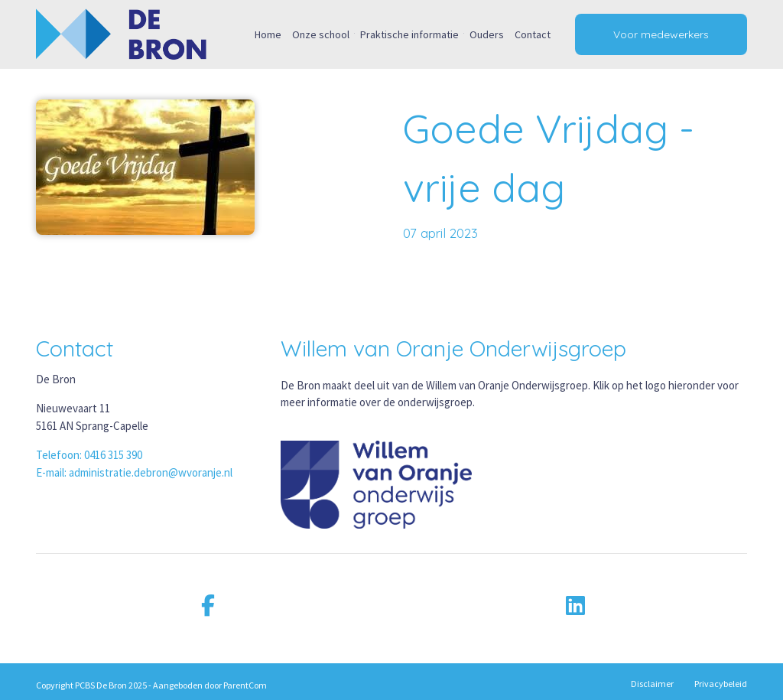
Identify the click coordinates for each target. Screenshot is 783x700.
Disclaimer (652, 684)
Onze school (321, 34)
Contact (533, 34)
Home (268, 34)
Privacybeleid (721, 684)
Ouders (487, 34)
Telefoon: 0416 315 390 (89, 455)
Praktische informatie (409, 34)
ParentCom (245, 685)
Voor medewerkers (661, 34)
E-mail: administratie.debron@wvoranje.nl (134, 472)
